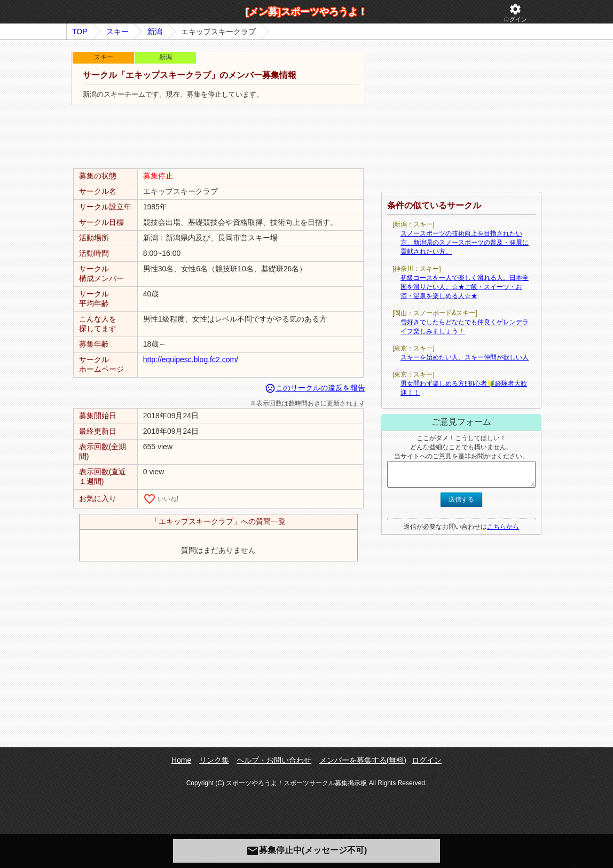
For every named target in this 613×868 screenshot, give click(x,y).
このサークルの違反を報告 (315, 388)
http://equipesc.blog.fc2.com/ (191, 359)
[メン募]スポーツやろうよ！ (306, 12)
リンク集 (214, 760)
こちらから (503, 527)
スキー (117, 32)
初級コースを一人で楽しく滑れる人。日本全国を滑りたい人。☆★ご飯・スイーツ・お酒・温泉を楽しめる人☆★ (465, 287)
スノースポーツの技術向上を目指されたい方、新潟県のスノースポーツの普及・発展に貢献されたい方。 (465, 243)
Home (181, 760)
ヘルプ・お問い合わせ (274, 760)
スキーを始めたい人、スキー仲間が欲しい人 (465, 357)
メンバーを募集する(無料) (363, 760)
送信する (461, 499)
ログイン (515, 13)
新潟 (155, 32)
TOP (80, 32)
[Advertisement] (218, 137)
